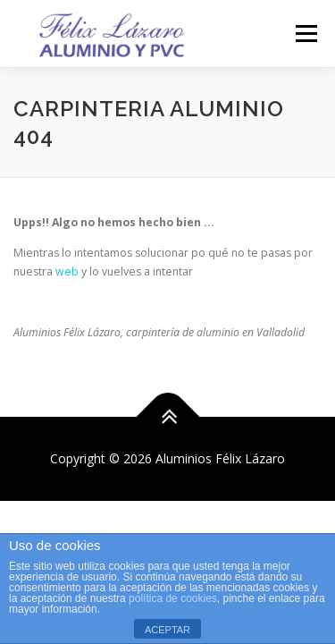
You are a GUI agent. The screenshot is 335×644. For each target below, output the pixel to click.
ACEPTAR (167, 630)
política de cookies (173, 598)
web (67, 271)
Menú (305, 34)
